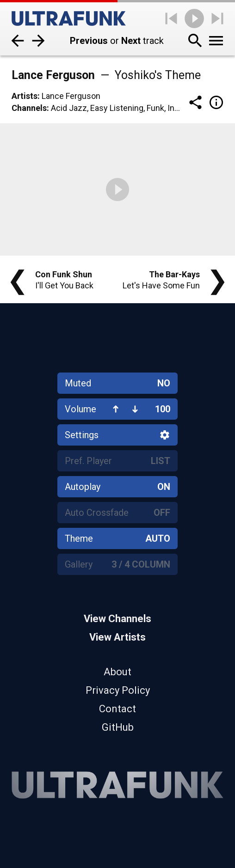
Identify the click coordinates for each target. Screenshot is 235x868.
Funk (155, 108)
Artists (25, 96)
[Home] (69, 18)
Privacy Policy (118, 690)
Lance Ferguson (71, 96)
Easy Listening (117, 108)
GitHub (118, 727)
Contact (117, 709)
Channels (29, 108)
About (117, 672)
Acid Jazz (69, 108)
